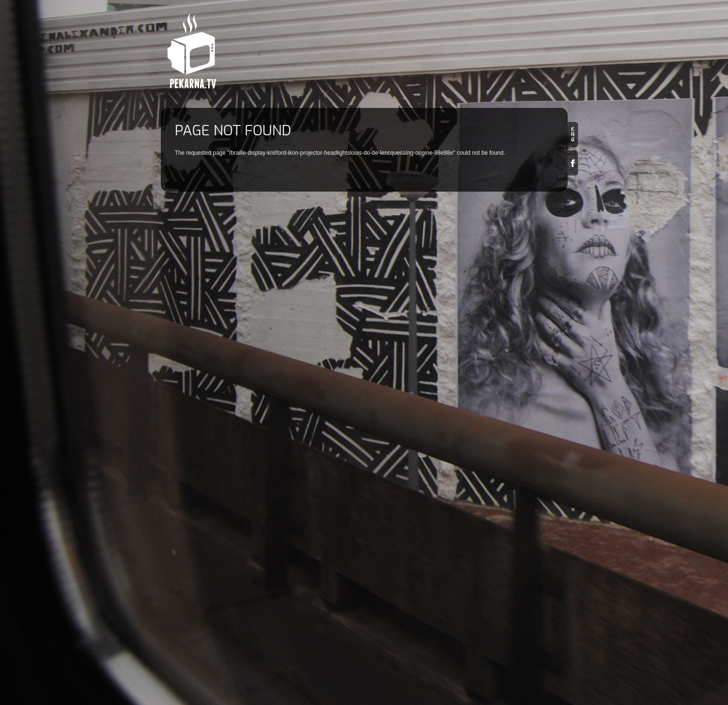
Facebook (573, 163)
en (573, 135)
